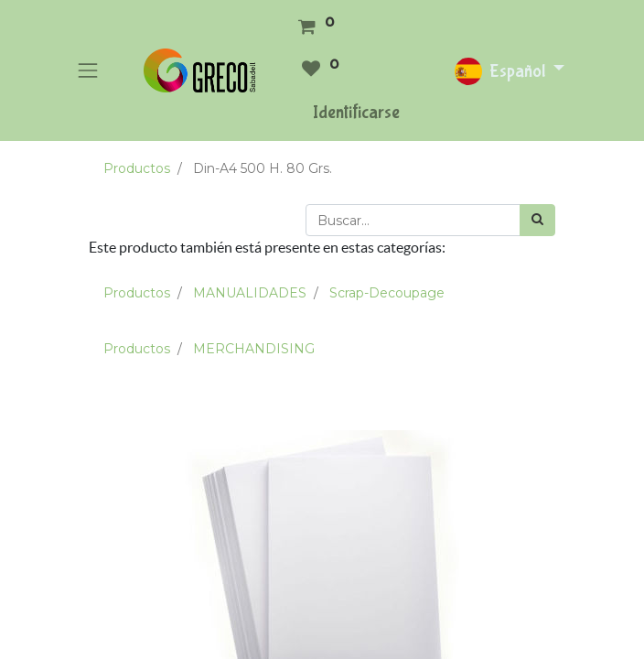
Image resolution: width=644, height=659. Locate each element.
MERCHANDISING (254, 349)
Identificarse (356, 112)
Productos (137, 168)
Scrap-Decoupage (387, 293)
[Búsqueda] (537, 220)
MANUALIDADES (250, 293)
